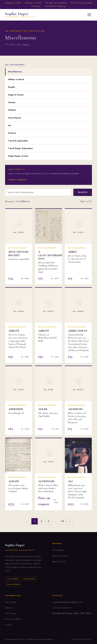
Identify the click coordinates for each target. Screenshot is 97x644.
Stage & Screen (16, 95)
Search (83, 192)
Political (12, 110)
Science (12, 133)
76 (63, 521)
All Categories (58, 550)
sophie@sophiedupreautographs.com (67, 602)
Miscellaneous (15, 72)
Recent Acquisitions (60, 556)
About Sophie (11, 602)
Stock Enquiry (11, 613)
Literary (12, 102)
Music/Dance (15, 118)
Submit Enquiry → (19, 180)
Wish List (9, 608)
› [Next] (69, 521)
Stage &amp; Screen (18, 156)
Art (10, 125)
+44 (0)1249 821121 (62, 608)
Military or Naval (16, 79)
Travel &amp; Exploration (20, 148)
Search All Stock (59, 561)
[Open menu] (89, 15)
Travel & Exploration (18, 141)
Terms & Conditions (13, 619)
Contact (8, 625)
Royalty (11, 87)
